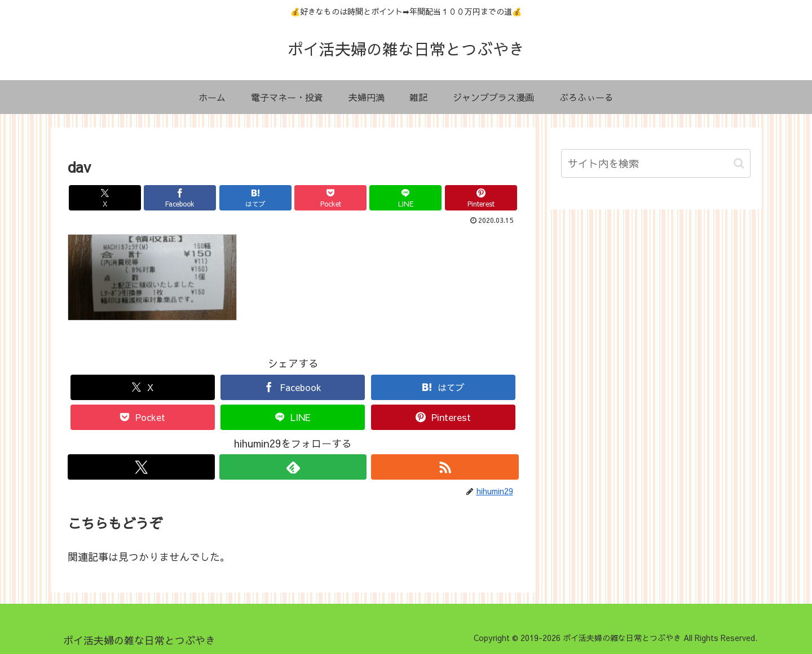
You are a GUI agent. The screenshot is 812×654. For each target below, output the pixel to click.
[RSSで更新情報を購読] (445, 467)
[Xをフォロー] (141, 467)
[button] (739, 163)
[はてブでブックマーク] (255, 198)
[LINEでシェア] (405, 198)
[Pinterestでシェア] (481, 198)
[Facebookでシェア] (180, 198)
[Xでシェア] (105, 198)
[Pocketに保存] (330, 198)
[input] (656, 163)
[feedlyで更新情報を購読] (293, 467)
